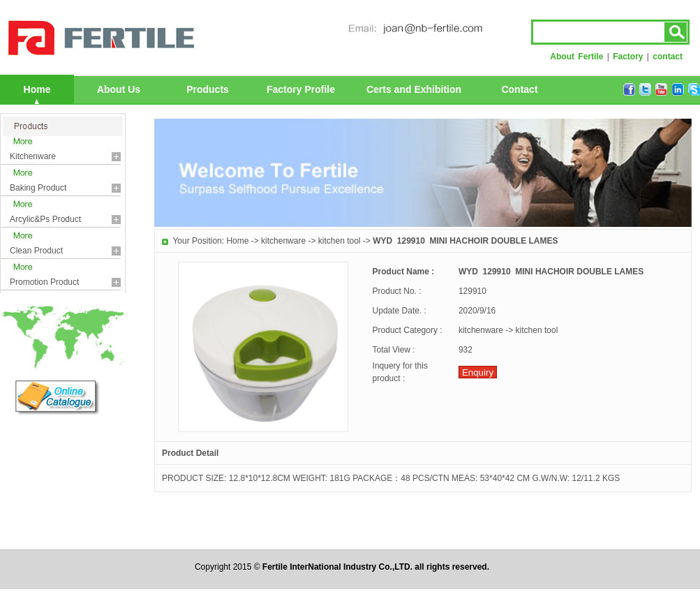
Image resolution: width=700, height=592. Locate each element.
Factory (628, 57)
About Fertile (576, 57)
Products (208, 89)
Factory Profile (301, 89)
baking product (38, 188)
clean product (36, 251)
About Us (119, 89)
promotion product (44, 282)
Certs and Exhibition (414, 89)
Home (37, 89)
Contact (519, 89)
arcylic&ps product (45, 219)
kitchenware (33, 156)
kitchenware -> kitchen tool (311, 241)
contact (668, 57)
